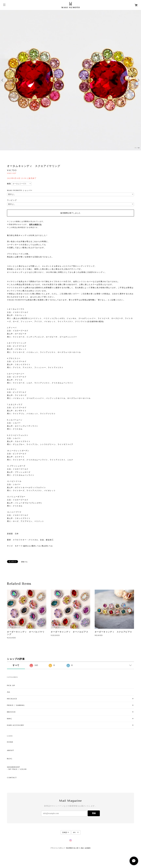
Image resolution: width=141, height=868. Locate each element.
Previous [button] (3, 80)
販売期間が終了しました (70, 213)
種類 (9, 184)
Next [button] (138, 80)
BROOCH (11, 712)
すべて (16, 665)
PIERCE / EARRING (16, 705)
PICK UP (11, 685)
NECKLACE (12, 699)
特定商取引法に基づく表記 (75, 848)
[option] (70, 80)
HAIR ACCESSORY (16, 725)
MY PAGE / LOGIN (17, 769)
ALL (9, 692)
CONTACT (12, 778)
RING (10, 719)
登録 (94, 813)
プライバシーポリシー (58, 848)
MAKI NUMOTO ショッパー (20, 190)
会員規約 (88, 848)
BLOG (10, 759)
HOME (10, 742)
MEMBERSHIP (13, 767)
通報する (24, 562)
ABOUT (10, 750)
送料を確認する (35, 224)
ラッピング (12, 200)
